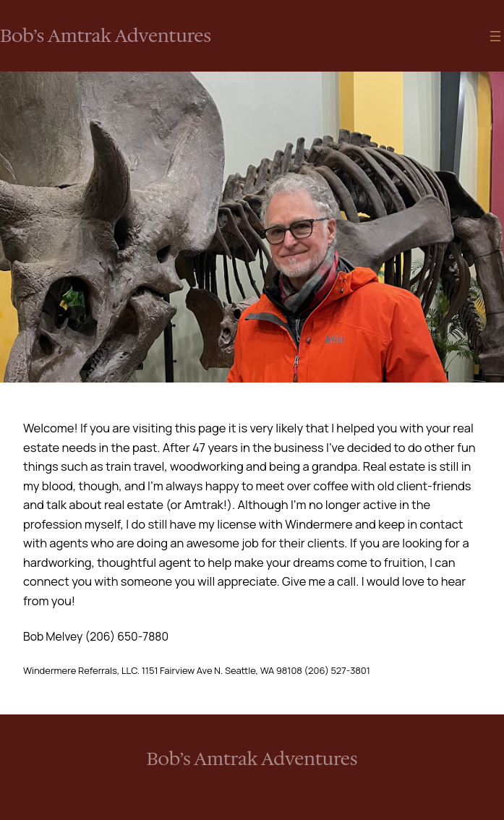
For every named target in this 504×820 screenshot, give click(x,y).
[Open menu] (495, 36)
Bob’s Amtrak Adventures (106, 35)
